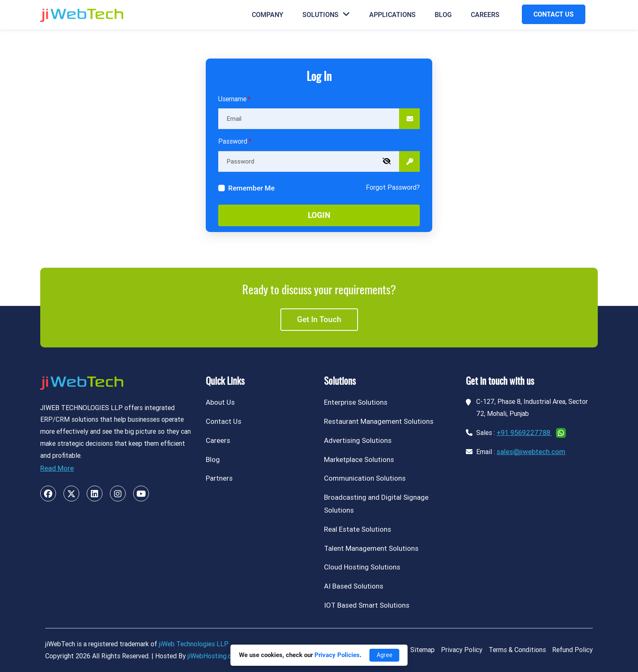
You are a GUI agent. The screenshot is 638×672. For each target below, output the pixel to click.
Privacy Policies (337, 655)
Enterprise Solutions (356, 402)
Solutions (326, 15)
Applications (392, 15)
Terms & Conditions (517, 650)
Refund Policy (572, 650)
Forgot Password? (393, 187)
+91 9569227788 (524, 433)
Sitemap (422, 650)
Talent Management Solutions (371, 548)
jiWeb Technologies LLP (194, 644)
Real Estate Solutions (358, 529)
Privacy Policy (462, 650)
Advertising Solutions (358, 440)
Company (268, 15)
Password (233, 141)
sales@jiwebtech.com (531, 452)
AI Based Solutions (354, 586)
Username (232, 99)
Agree (385, 655)
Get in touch (319, 319)
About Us (220, 402)
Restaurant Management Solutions (379, 421)
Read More (57, 468)
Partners (219, 478)
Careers (485, 15)
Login (319, 215)
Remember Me (251, 188)
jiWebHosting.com (214, 656)
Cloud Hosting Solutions (362, 567)
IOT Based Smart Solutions (367, 605)
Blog (443, 15)
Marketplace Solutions (359, 459)
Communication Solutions (365, 478)
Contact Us (224, 421)
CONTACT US (554, 14)
